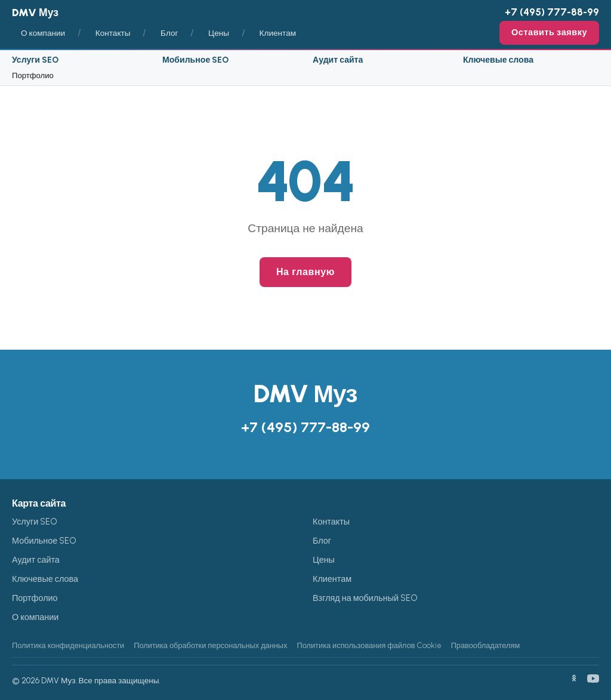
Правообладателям (486, 645)
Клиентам (278, 33)
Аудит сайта (338, 60)
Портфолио (33, 75)
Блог (169, 33)
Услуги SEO (35, 60)
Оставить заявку (549, 32)
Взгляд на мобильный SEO (365, 598)
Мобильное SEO (195, 60)
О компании (43, 33)
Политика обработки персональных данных (210, 645)
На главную (305, 272)
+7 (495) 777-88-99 (552, 12)
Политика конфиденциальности (68, 645)
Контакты (113, 33)
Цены (219, 33)
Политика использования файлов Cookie (369, 645)
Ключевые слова (498, 60)
